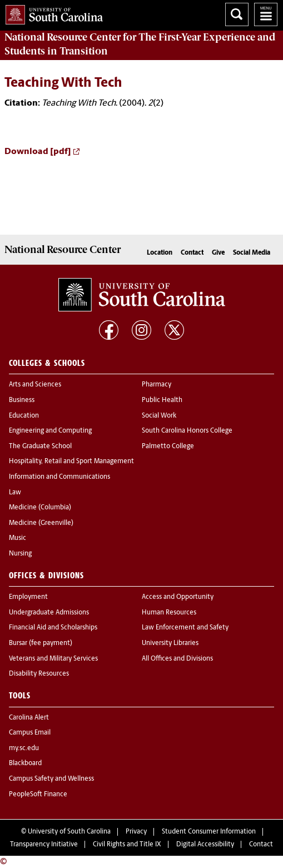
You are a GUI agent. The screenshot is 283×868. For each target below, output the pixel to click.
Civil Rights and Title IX (127, 845)
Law (15, 493)
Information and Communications (59, 477)
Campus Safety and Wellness (51, 779)
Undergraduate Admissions (49, 613)
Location (160, 253)
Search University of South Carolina (237, 14)
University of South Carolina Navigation (266, 14)
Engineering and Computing (50, 431)
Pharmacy (157, 385)
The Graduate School (40, 447)
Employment (28, 597)
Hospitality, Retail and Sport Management (71, 462)
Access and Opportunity (178, 597)
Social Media (252, 253)
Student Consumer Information (209, 832)
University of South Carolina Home (51, 13)
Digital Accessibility (205, 845)
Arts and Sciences (35, 385)
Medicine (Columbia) (40, 508)
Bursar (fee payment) (41, 643)
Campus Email (30, 733)
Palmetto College (168, 447)
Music (18, 538)
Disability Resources (39, 674)
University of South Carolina (69, 832)
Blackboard (25, 763)
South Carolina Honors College (187, 431)
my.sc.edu (24, 748)
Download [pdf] (38, 152)
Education (24, 416)
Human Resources (169, 613)
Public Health (162, 400)
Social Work (159, 416)
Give (218, 253)
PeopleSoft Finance (38, 795)
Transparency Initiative (44, 845)
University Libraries (170, 643)
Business (22, 400)
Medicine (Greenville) (41, 523)
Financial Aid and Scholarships (53, 628)
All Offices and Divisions (177, 659)
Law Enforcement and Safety (185, 628)
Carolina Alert (29, 718)
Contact (192, 253)
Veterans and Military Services (53, 659)
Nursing (20, 554)
